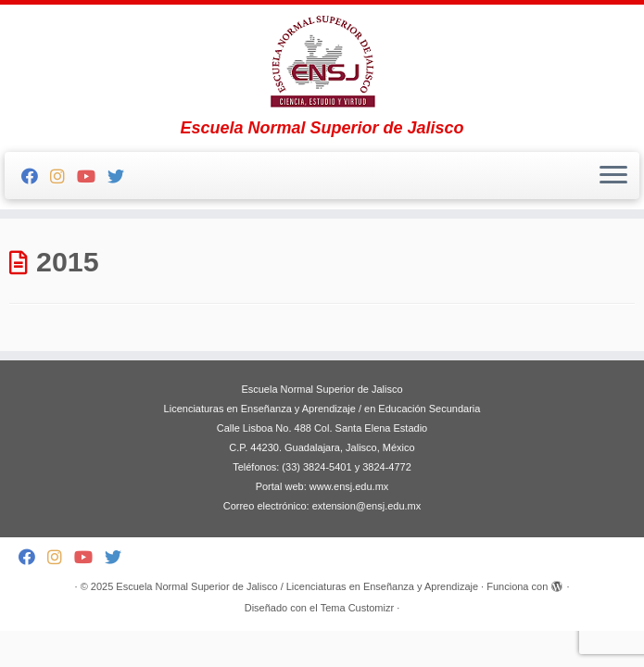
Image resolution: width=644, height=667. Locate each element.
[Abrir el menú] (613, 176)
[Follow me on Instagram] (63, 177)
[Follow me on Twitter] (122, 177)
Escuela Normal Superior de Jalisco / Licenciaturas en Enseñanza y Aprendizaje (297, 586)
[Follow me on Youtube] (92, 177)
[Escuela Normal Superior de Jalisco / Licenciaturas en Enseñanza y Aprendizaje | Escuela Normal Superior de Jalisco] (322, 62)
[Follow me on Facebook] (36, 177)
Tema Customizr (357, 608)
